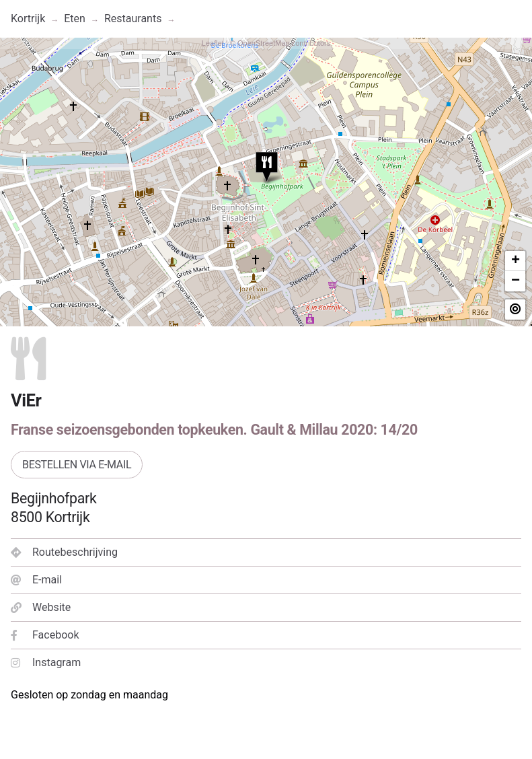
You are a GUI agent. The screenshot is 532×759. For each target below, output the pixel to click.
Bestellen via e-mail (77, 465)
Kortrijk (28, 19)
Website (41, 607)
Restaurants (133, 19)
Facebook (45, 635)
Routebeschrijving (64, 552)
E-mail (36, 580)
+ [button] (516, 261)
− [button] (516, 281)
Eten (75, 19)
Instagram (46, 662)
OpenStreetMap (264, 43)
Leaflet (213, 43)
